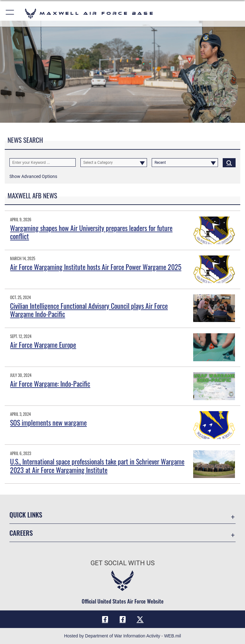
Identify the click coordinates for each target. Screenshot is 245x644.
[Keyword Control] (43, 163)
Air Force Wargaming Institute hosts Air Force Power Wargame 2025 (96, 267)
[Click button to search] (229, 163)
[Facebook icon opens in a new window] (105, 619)
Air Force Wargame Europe (43, 345)
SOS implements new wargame (48, 422)
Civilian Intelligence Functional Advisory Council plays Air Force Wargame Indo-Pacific (89, 310)
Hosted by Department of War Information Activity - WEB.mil (122, 636)
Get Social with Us (122, 563)
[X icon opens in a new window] (140, 619)
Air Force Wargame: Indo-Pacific (50, 384)
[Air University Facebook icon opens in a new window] (122, 619)
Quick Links (26, 515)
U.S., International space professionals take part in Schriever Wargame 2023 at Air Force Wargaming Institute (97, 465)
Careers (21, 533)
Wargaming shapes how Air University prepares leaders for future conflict (91, 232)
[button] (10, 13)
